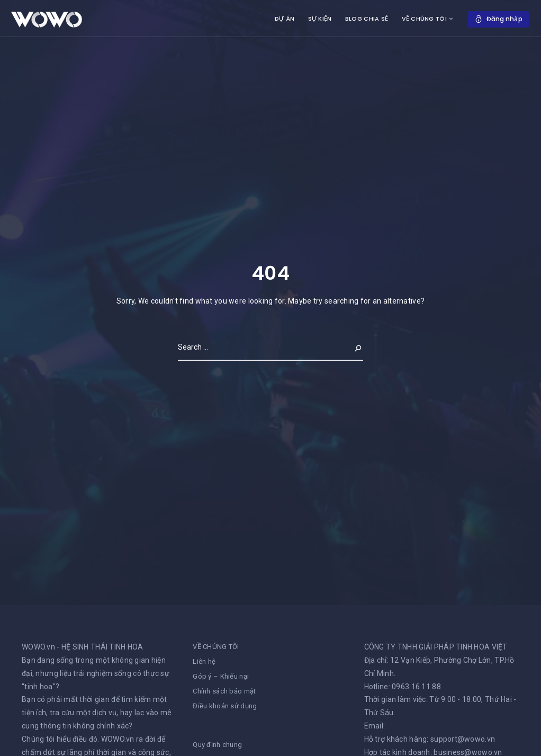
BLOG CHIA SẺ (367, 19)
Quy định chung (217, 745)
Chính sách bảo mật (224, 691)
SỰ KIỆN (320, 19)
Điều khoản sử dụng (225, 706)
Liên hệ (204, 661)
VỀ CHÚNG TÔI (424, 19)
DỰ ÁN (285, 19)
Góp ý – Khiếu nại (221, 676)
